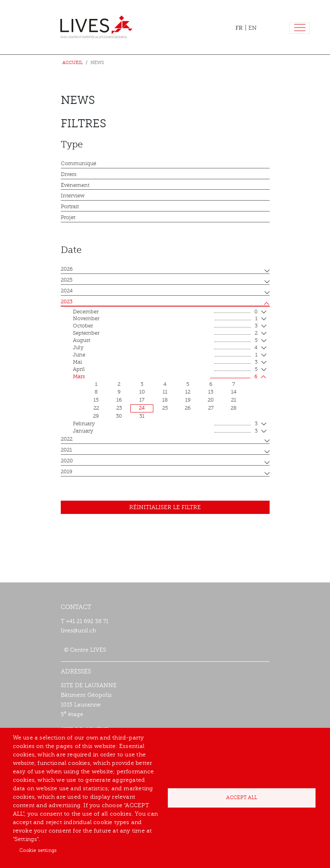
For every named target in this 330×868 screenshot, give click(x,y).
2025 (67, 280)
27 (211, 408)
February (165, 424)
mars (165, 377)
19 (188, 400)
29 (96, 416)
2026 (67, 269)
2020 (67, 461)
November (165, 319)
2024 (67, 291)
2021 (66, 450)
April (165, 370)
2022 (67, 439)
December (165, 312)
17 (142, 400)
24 (142, 408)
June (165, 355)
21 (234, 400)
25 (165, 408)
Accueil (73, 63)
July (165, 348)
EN (253, 28)
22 (96, 408)
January (165, 431)
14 (234, 392)
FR (239, 28)
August (165, 341)
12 (188, 392)
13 (211, 392)
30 (119, 416)
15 (96, 400)
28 (234, 408)
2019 (67, 472)
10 (142, 392)
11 (165, 392)
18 (165, 400)
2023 (67, 302)
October (165, 326)
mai (165, 363)
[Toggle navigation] (300, 28)
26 (188, 408)
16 (119, 400)
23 (119, 408)
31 (142, 416)
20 (211, 400)
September (165, 334)
